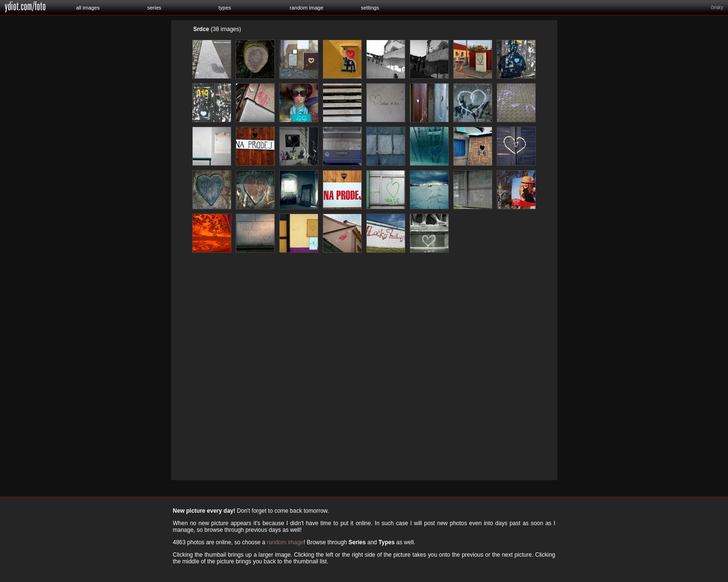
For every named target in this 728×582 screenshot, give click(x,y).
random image (306, 8)
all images (88, 8)
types (225, 8)
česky (717, 7)
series (154, 8)
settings (370, 8)
